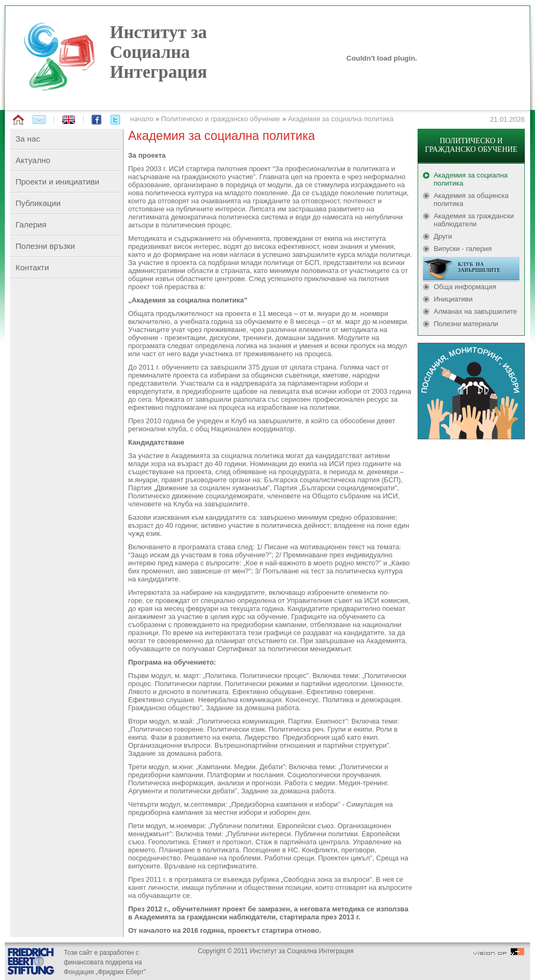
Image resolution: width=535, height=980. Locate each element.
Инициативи (453, 299)
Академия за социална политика (341, 119)
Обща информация (465, 287)
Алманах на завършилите (475, 311)
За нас (28, 139)
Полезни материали (466, 324)
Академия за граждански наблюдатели (474, 220)
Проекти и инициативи (57, 182)
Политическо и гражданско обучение (221, 119)
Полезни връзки (45, 246)
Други (443, 236)
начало (142, 119)
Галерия (31, 224)
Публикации (38, 203)
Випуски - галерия (463, 249)
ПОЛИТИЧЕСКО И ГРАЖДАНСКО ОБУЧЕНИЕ (471, 145)
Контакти (32, 267)
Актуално (33, 160)
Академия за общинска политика (471, 200)
